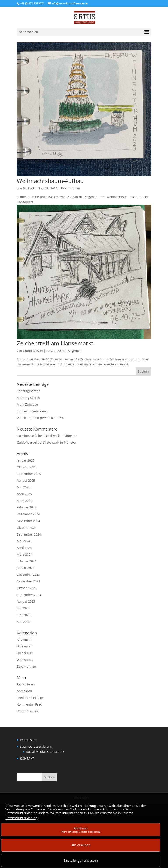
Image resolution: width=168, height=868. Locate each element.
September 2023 (29, 595)
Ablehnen (81, 830)
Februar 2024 (27, 561)
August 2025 (26, 480)
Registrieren (26, 684)
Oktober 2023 (27, 588)
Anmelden (24, 691)
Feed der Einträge (30, 698)
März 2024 (24, 554)
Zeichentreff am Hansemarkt (55, 343)
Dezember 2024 (28, 514)
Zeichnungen (70, 188)
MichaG (29, 188)
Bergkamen (25, 646)
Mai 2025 (24, 487)
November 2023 (28, 581)
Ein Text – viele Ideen (32, 411)
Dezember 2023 (28, 574)
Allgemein (75, 351)
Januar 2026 (26, 460)
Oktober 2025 (27, 467)
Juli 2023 (23, 608)
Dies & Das (25, 653)
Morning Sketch (28, 398)
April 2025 (24, 494)
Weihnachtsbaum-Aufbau (50, 181)
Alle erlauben (81, 845)
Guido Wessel (33, 351)
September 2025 (29, 474)
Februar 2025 (27, 507)
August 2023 (26, 601)
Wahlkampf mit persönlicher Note (42, 418)
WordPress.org (28, 711)
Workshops (25, 660)
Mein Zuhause (27, 404)
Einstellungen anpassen (81, 860)
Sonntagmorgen (29, 391)
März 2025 (24, 501)
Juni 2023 (24, 615)
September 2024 (29, 534)
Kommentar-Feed (30, 704)
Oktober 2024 (27, 528)
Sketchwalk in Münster (60, 436)
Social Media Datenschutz (45, 752)
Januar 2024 (26, 568)
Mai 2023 (24, 622)
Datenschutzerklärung (36, 747)
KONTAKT (27, 758)
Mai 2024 (24, 541)
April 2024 (24, 548)
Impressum (28, 740)
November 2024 (28, 521)
